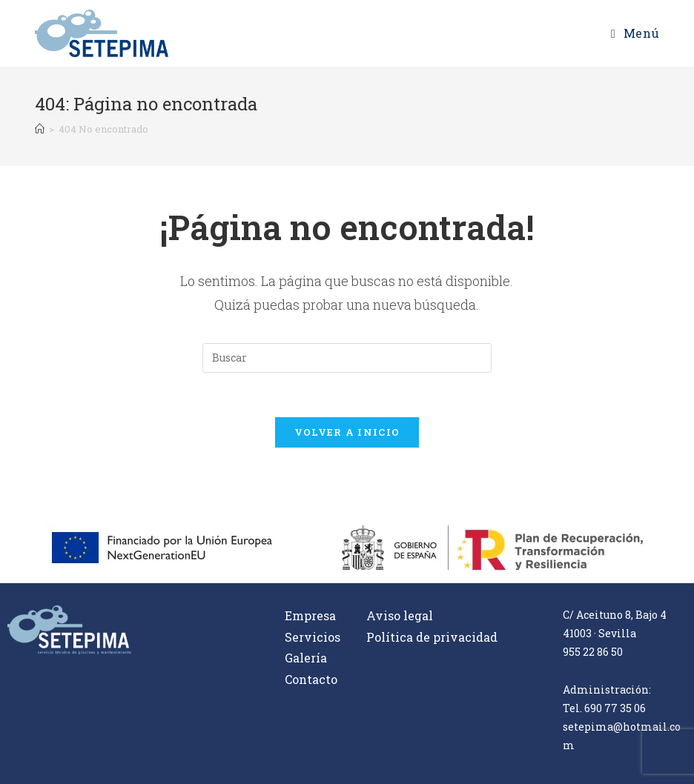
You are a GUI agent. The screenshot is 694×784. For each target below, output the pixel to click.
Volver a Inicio (347, 432)
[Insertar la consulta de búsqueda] (347, 358)
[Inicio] (40, 129)
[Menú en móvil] (635, 33)
